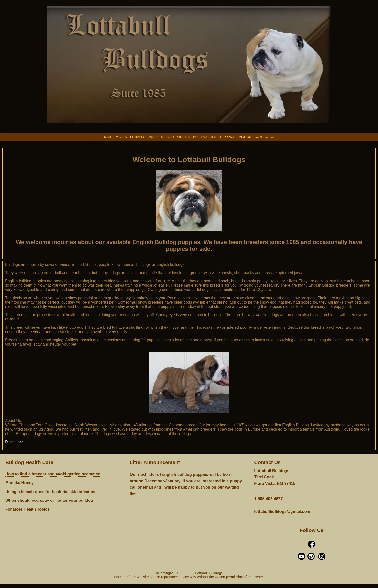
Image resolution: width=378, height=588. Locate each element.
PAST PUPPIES (179, 137)
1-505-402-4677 (268, 499)
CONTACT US (265, 137)
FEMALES (138, 137)
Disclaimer (14, 442)
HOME (107, 137)
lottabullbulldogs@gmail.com (282, 512)
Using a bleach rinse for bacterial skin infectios (50, 492)
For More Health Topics (28, 509)
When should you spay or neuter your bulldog (49, 500)
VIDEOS (245, 137)
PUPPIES (156, 137)
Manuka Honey (19, 483)
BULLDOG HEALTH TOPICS (215, 137)
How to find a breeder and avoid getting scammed (53, 474)
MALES (121, 137)
